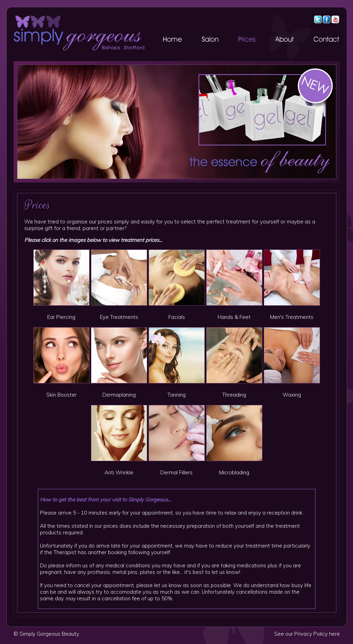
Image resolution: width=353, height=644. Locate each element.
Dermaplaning (119, 395)
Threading (234, 395)
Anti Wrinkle (119, 472)
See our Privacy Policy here (307, 634)
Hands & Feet (234, 317)
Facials (177, 317)
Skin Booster (61, 395)
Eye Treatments (119, 317)
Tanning (176, 395)
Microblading (234, 472)
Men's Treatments (292, 317)
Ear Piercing (61, 317)
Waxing (292, 395)
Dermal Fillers (176, 472)
